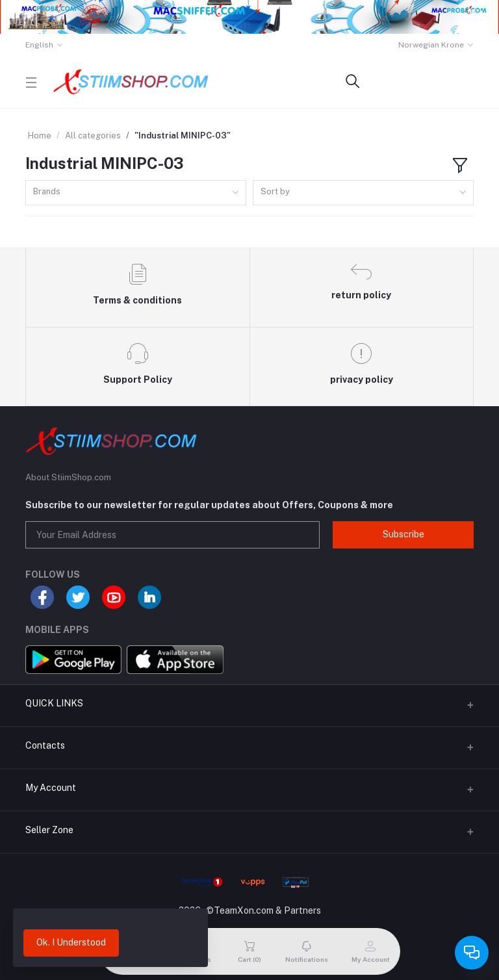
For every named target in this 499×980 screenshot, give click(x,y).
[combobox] (136, 193)
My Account (51, 788)
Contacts (45, 745)
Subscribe (403, 534)
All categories (93, 135)
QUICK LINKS (54, 703)
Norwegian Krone (431, 45)
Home (40, 135)
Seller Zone (49, 830)
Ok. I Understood (71, 942)
